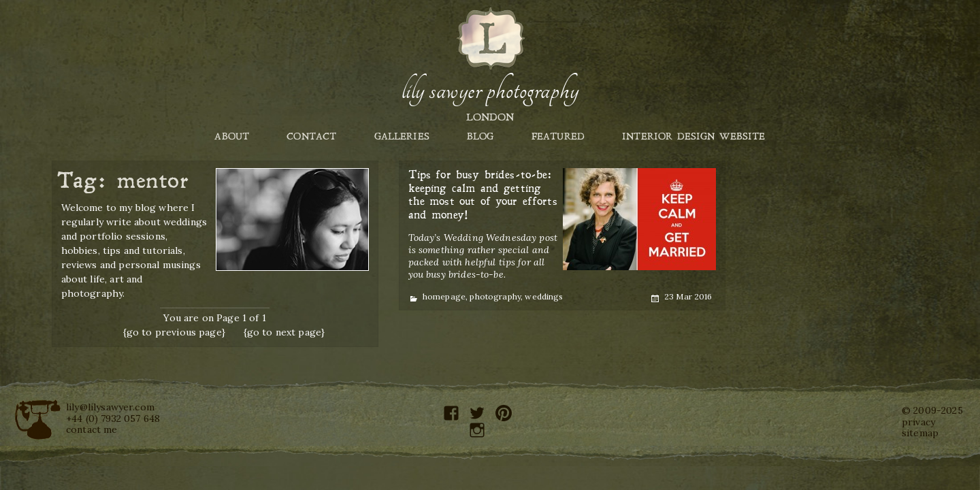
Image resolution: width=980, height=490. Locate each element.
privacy (918, 422)
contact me (92, 429)
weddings (544, 296)
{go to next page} (284, 332)
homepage (444, 296)
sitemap (920, 433)
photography (495, 296)
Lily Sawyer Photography (490, 91)
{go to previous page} (174, 332)
